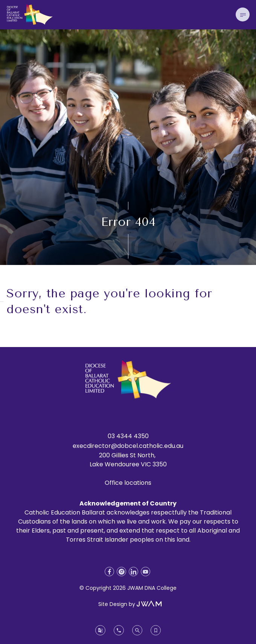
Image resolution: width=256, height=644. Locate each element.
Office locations (128, 483)
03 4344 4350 (128, 436)
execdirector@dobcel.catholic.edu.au (128, 446)
